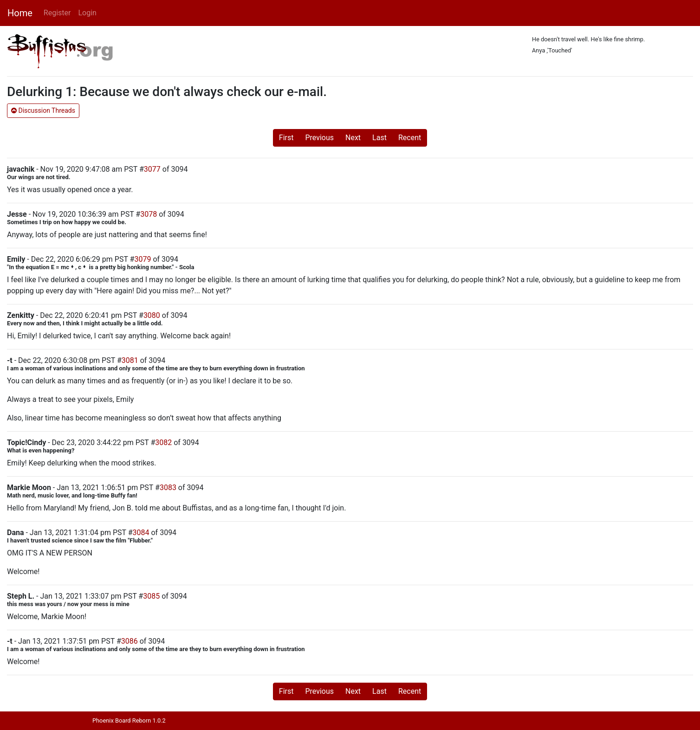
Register (57, 13)
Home (20, 13)
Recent (410, 138)
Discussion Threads (43, 110)
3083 (168, 488)
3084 (141, 533)
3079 (143, 259)
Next (353, 138)
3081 (130, 360)
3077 (152, 169)
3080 (152, 315)
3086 (130, 641)
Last (379, 138)
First (286, 138)
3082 (163, 443)
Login (87, 13)
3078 (149, 214)
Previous (319, 138)
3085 (151, 596)
